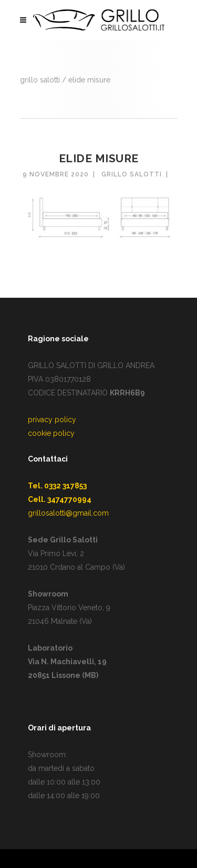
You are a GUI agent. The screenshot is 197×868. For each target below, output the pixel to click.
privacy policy (52, 420)
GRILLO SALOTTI (40, 80)
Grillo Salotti (132, 174)
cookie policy (51, 433)
